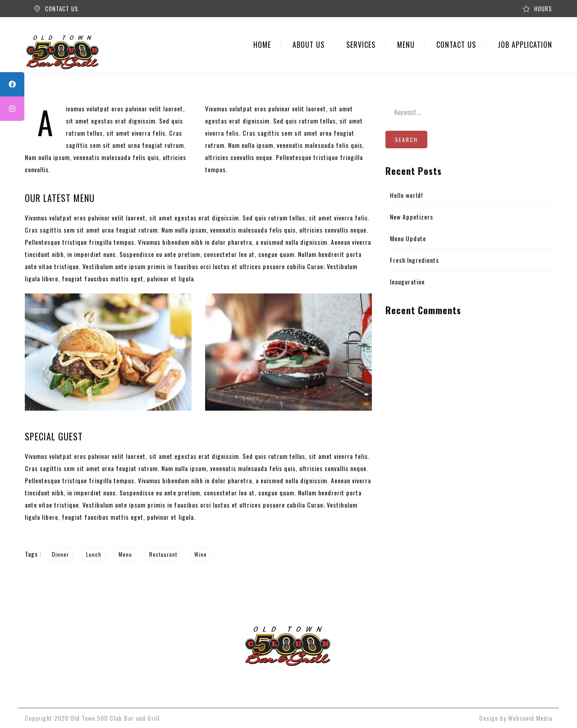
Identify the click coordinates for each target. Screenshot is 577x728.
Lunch (94, 554)
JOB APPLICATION (525, 45)
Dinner (60, 554)
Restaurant (163, 554)
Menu (125, 554)
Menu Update (408, 238)
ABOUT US (309, 45)
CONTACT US (62, 9)
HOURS (543, 9)
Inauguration (407, 282)
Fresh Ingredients (414, 260)
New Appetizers (412, 217)
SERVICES (361, 45)
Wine (201, 554)
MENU (406, 45)
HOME (262, 45)
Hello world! (406, 195)
